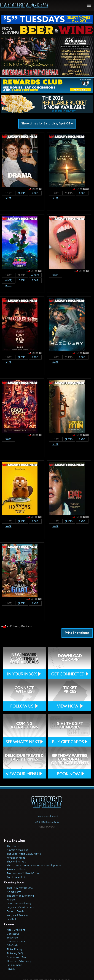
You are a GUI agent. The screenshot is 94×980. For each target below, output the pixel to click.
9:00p (8, 439)
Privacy (11, 969)
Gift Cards (12, 945)
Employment (14, 965)
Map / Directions (16, 930)
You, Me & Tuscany (18, 915)
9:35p (55, 275)
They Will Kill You (16, 861)
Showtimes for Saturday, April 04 (47, 123)
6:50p (35, 521)
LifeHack (12, 919)
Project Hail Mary (16, 869)
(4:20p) (22, 357)
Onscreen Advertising (19, 961)
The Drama (13, 846)
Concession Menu (17, 957)
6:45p (82, 439)
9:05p (8, 526)
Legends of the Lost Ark (20, 907)
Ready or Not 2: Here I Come (23, 873)
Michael (11, 899)
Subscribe (12, 937)
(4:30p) (8, 280)
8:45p (55, 362)
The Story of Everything (20, 896)
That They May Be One (20, 888)
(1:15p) (8, 193)
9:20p (8, 198)
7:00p (35, 193)
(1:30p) (22, 275)
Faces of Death (15, 911)
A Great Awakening (18, 850)
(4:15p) (22, 193)
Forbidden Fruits (16, 858)
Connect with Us (16, 941)
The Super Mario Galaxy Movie (24, 854)
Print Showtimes (77, 633)
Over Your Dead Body (19, 903)
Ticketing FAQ (15, 953)
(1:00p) (56, 193)
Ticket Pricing (14, 949)
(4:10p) (22, 521)
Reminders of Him (17, 877)
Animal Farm (14, 892)
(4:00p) (35, 275)
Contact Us (13, 934)
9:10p (55, 198)
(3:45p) (69, 193)
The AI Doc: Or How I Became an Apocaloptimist (34, 865)
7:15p (35, 357)
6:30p (82, 193)
